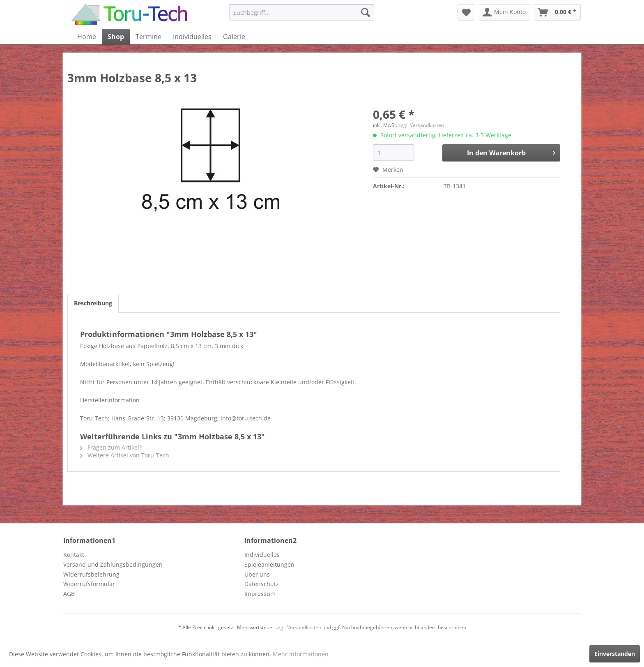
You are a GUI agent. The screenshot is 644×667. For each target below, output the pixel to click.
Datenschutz (262, 584)
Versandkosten (304, 627)
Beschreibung (93, 303)
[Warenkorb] (557, 12)
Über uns (257, 574)
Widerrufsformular (89, 584)
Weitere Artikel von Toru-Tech (125, 455)
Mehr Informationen (301, 654)
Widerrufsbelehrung (91, 574)
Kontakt (74, 555)
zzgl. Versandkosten (421, 125)
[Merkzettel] (466, 12)
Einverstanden (615, 654)
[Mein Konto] (505, 12)
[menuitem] (302, 12)
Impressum (260, 594)
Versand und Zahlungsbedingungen (113, 564)
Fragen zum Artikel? (111, 447)
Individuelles (262, 555)
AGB (69, 594)
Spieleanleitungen (269, 564)
